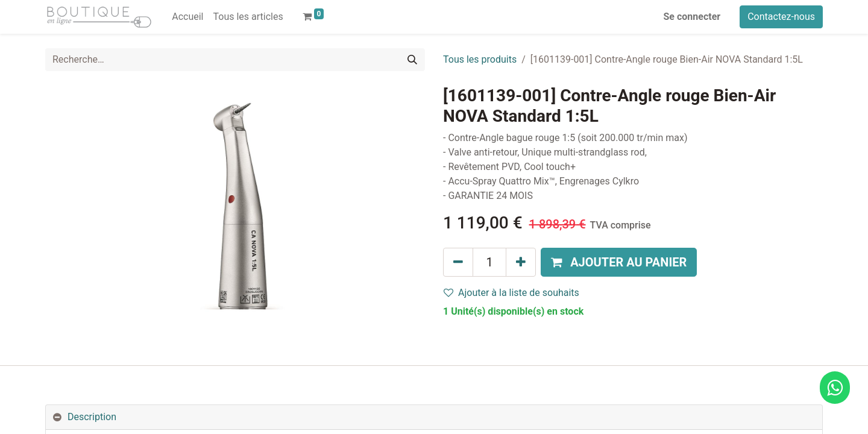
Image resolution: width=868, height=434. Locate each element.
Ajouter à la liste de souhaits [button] (511, 293)
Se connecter (692, 17)
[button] (619, 262)
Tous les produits (480, 59)
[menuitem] (187, 17)
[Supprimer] (458, 262)
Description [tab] (92, 417)
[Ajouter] (521, 262)
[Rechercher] (412, 60)
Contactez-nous (781, 17)
